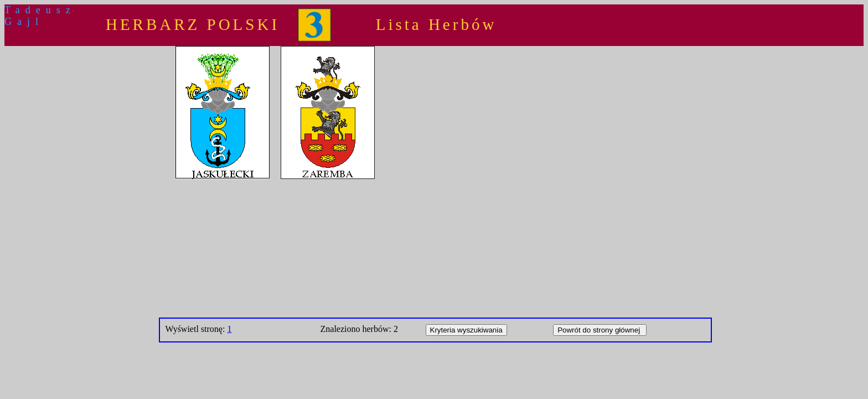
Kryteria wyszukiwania (466, 330)
